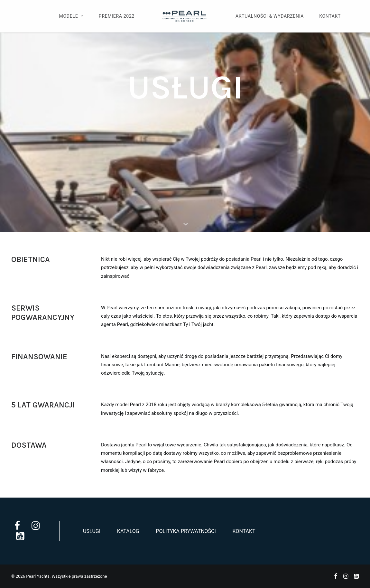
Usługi (92, 531)
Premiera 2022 (117, 16)
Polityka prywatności (186, 531)
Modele (71, 16)
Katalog (128, 531)
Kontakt (330, 16)
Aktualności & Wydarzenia (270, 16)
